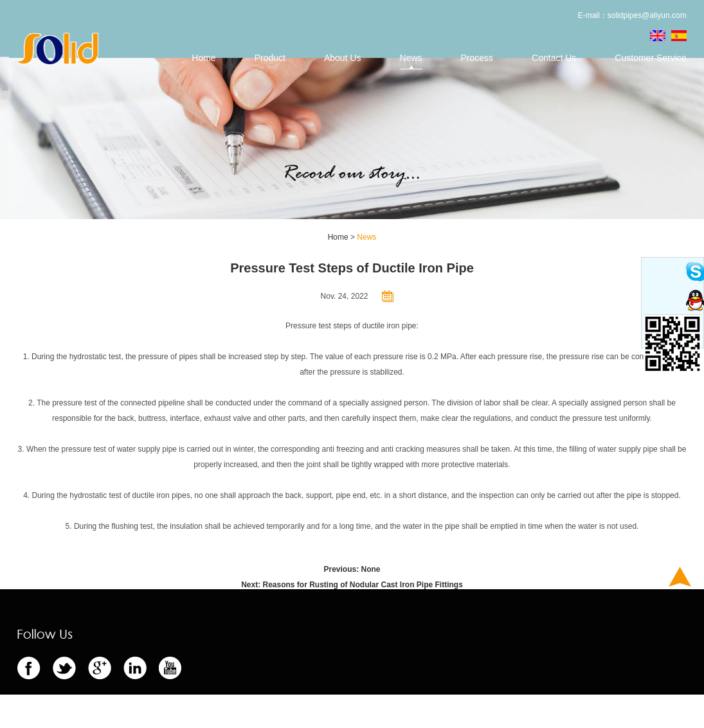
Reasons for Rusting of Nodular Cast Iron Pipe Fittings (362, 585)
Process (477, 58)
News (411, 58)
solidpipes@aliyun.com (647, 15)
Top (680, 577)
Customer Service (650, 58)
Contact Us (554, 58)
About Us (343, 58)
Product (270, 58)
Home (203, 58)
